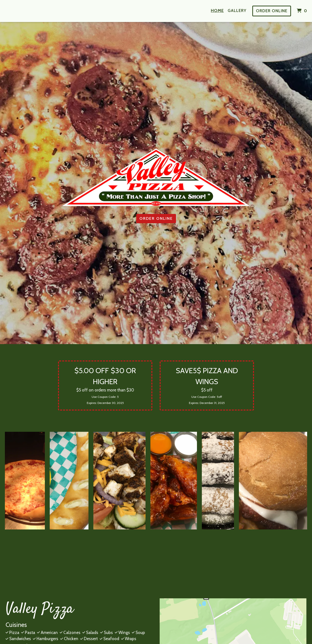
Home (217, 11)
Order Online (272, 11)
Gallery (237, 11)
